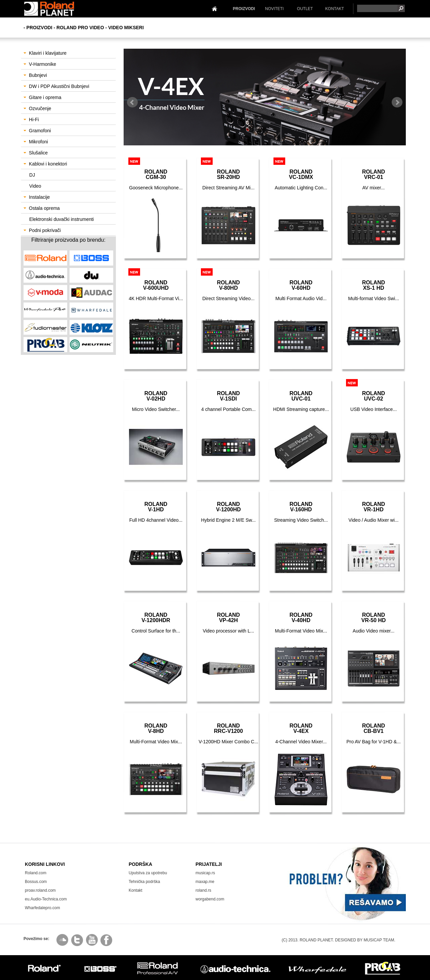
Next (397, 102)
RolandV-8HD (156, 728)
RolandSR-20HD (228, 174)
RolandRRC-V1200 (228, 728)
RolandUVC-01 (301, 396)
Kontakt (136, 890)
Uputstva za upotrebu (148, 873)
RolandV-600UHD (156, 285)
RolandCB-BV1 (374, 728)
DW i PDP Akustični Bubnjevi (56, 86)
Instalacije (37, 197)
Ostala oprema (42, 208)
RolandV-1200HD (228, 507)
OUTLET (305, 9)
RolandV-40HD (301, 618)
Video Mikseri (126, 28)
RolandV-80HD (228, 285)
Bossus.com (36, 882)
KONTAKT (335, 9)
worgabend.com (210, 899)
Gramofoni (37, 131)
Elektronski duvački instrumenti (61, 219)
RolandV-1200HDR (156, 618)
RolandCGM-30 (156, 174)
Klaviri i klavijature (45, 53)
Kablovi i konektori (45, 164)
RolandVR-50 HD (373, 618)
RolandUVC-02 (374, 396)
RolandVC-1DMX (301, 174)
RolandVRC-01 (374, 174)
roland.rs (203, 890)
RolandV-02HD (156, 396)
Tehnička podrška (144, 882)
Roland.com (36, 873)
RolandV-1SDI (228, 396)
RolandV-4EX (301, 728)
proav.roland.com (40, 890)
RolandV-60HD (301, 285)
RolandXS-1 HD (374, 285)
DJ (32, 175)
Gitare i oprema (42, 97)
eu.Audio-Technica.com (46, 899)
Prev (132, 102)
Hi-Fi (31, 120)
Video (35, 186)
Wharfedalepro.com (42, 908)
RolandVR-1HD (374, 507)
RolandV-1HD (156, 507)
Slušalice (36, 153)
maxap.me (205, 882)
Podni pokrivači (42, 230)
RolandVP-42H (228, 618)
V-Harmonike (40, 64)
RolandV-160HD (301, 507)
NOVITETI (274, 9)
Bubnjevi (35, 75)
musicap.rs (205, 873)
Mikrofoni (36, 142)
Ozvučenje (37, 108)
